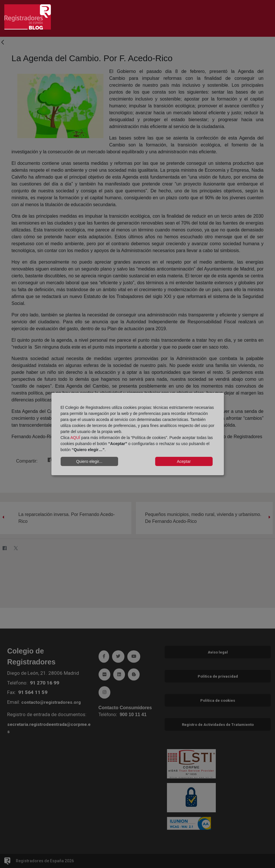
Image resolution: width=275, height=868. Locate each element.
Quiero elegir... (89, 461)
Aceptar (184, 461)
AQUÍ (75, 438)
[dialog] (138, 434)
